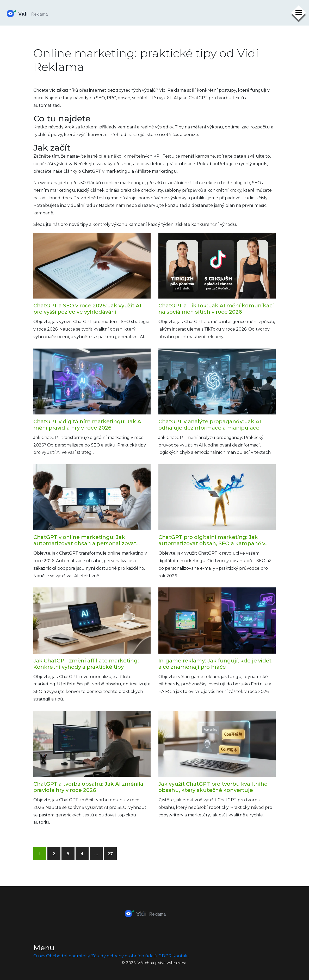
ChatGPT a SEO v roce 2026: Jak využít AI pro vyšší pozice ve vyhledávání (87, 309)
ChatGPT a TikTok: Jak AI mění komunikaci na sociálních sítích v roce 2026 (216, 309)
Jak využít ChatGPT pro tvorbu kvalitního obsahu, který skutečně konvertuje (213, 787)
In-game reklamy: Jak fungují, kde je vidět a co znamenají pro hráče (215, 664)
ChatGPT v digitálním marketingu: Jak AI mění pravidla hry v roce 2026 (88, 425)
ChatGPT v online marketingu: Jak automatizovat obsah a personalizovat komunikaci (85, 540)
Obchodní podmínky (68, 956)
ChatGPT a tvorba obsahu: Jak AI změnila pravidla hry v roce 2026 (88, 787)
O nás (39, 956)
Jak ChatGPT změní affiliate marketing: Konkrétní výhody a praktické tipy (86, 664)
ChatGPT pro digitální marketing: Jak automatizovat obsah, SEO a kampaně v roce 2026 (212, 540)
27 (110, 854)
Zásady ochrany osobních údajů (124, 956)
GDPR (165, 956)
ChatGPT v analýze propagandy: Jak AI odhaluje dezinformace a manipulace (210, 425)
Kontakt (181, 956)
